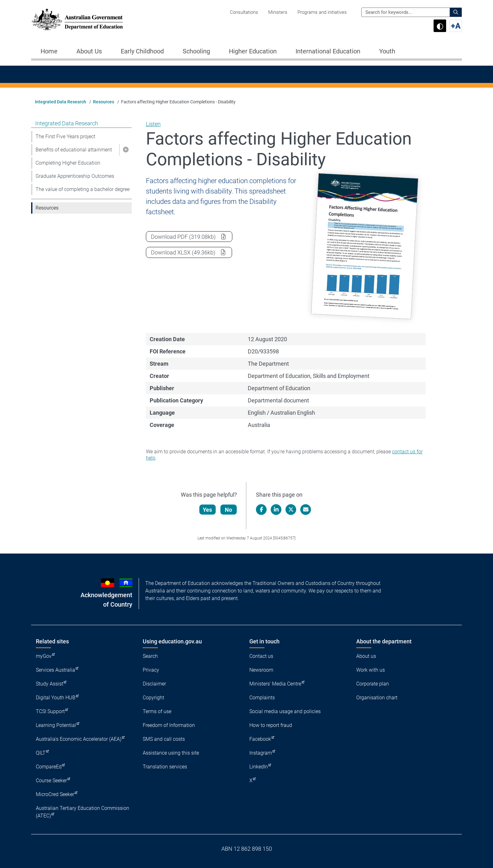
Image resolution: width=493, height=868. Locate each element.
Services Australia (55, 670)
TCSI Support (50, 711)
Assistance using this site (171, 753)
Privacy (151, 670)
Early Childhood (142, 51)
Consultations (244, 12)
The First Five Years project (65, 136)
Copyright (153, 698)
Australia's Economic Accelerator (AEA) (79, 739)
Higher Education (253, 51)
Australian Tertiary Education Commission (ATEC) (83, 812)
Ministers (278, 12)
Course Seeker (51, 781)
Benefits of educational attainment (74, 150)
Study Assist (50, 684)
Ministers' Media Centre (275, 684)
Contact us (261, 656)
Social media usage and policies (285, 711)
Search (150, 656)
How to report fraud (271, 725)
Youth (387, 51)
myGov (44, 656)
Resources (104, 102)
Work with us (371, 670)
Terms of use (157, 711)
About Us (89, 51)
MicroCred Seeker (55, 794)
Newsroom (261, 670)
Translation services (165, 767)
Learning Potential (56, 725)
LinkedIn (259, 767)
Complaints (262, 698)
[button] (125, 150)
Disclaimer (154, 684)
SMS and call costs (164, 739)
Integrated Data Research (61, 102)
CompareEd (49, 767)
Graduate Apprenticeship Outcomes (75, 176)
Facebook (260, 739)
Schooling (196, 51)
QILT (41, 753)
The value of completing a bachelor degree (83, 189)
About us (366, 656)
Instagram (261, 753)
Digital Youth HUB (56, 698)
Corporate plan (373, 684)
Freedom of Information (169, 725)
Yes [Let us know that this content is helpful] (208, 510)
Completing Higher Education (68, 163)
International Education (328, 51)
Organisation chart (377, 698)
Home (49, 51)
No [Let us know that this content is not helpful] (229, 510)
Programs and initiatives (322, 12)
